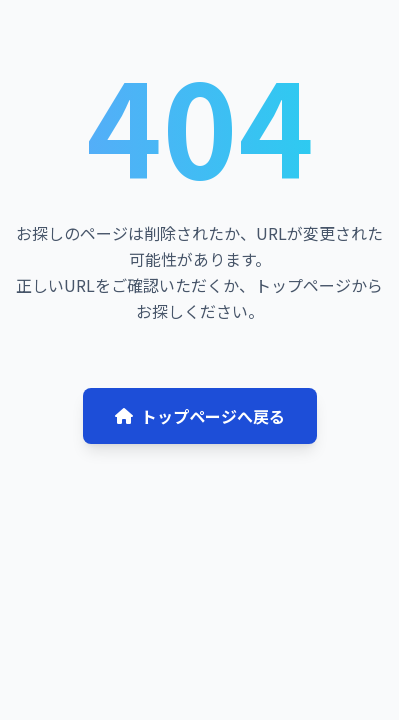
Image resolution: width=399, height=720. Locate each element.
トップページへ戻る (200, 416)
